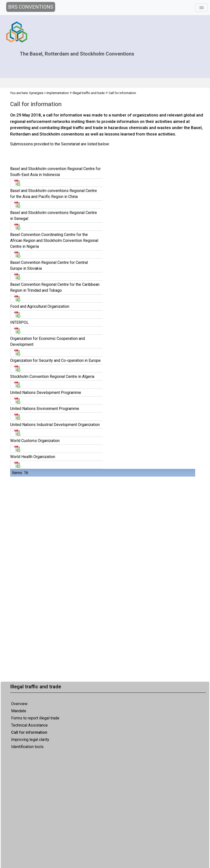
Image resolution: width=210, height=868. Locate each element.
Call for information (29, 732)
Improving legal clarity (30, 740)
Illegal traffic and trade (89, 93)
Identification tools (27, 747)
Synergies (36, 93)
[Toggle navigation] (201, 8)
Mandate (19, 711)
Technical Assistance (29, 725)
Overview (19, 704)
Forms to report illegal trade (35, 718)
